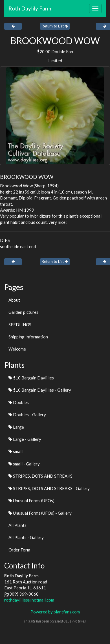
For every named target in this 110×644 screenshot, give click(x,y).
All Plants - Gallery (26, 537)
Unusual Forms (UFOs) (31, 501)
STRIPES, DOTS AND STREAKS (40, 476)
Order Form (19, 550)
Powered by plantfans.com (55, 612)
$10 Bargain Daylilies (31, 378)
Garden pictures (23, 312)
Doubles (19, 402)
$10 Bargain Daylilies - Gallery (40, 390)
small (16, 451)
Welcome (17, 349)
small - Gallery (24, 464)
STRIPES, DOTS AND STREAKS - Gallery (49, 488)
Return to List (55, 26)
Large (16, 427)
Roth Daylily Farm (30, 8)
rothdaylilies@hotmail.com (29, 600)
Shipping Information (28, 337)
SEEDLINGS (20, 325)
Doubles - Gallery (27, 415)
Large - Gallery (25, 439)
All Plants (17, 525)
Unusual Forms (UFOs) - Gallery (40, 513)
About (14, 300)
